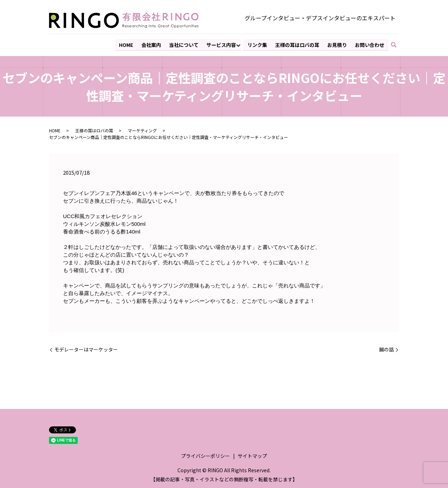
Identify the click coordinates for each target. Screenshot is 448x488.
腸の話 (386, 349)
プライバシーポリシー (205, 455)
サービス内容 (223, 44)
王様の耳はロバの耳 (298, 44)
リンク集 (258, 44)
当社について (185, 44)
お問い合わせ (370, 44)
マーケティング (142, 130)
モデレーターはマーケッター (86, 349)
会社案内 (153, 44)
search (397, 44)
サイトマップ (252, 455)
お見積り (337, 44)
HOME (128, 44)
